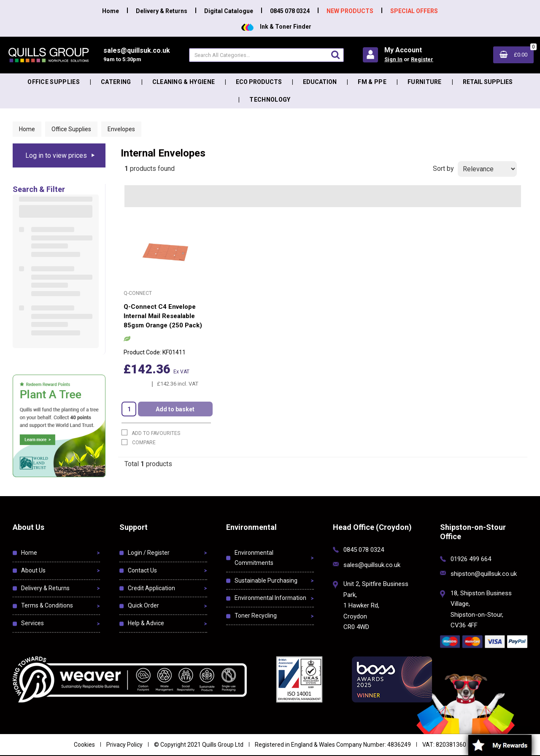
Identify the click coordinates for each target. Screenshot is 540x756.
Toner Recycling (256, 616)
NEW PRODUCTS (350, 11)
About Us (33, 570)
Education (320, 82)
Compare (139, 442)
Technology (270, 100)
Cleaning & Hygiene (184, 82)
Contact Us (142, 570)
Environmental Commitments (254, 558)
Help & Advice (146, 623)
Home (111, 11)
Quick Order (143, 605)
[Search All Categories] (266, 55)
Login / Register (149, 553)
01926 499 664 (471, 559)
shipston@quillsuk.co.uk (484, 574)
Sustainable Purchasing (266, 580)
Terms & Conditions (47, 605)
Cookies (84, 745)
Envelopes (121, 129)
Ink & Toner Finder (276, 27)
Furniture (425, 82)
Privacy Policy (124, 745)
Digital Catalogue (229, 11)
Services (32, 623)
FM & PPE (372, 82)
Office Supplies (54, 82)
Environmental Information (270, 598)
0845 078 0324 (290, 11)
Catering (116, 82)
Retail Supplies (488, 82)
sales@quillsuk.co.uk (372, 565)
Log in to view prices (56, 155)
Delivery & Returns (162, 11)
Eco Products (259, 82)
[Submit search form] (335, 55)
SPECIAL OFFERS (414, 11)
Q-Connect (138, 293)
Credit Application (151, 588)
